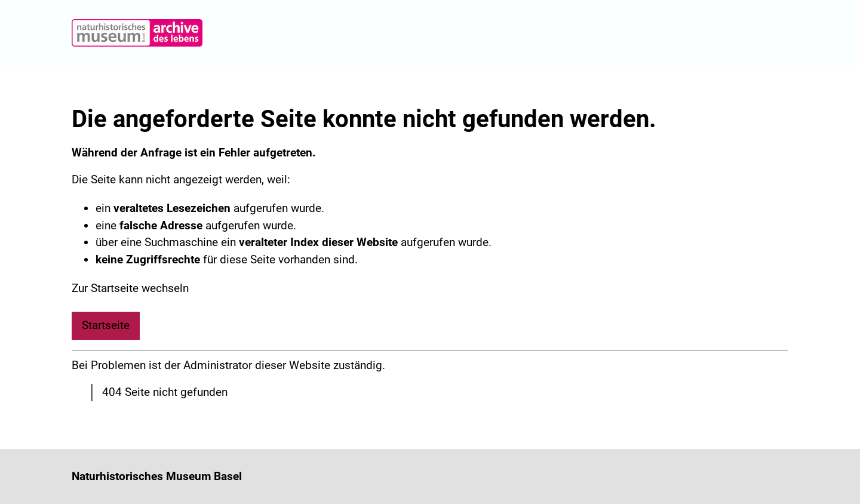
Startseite (106, 325)
